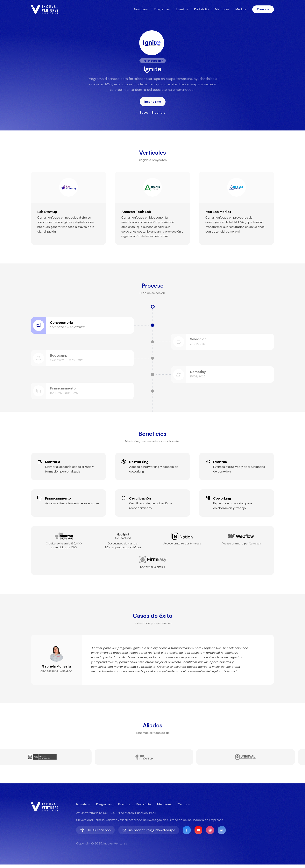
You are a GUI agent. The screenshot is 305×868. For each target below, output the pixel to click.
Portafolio (201, 9)
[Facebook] (187, 834)
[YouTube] (198, 834)
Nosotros (141, 9)
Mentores (222, 9)
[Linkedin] (222, 834)
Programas (162, 9)
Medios (241, 9)
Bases (144, 112)
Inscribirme (153, 102)
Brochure (158, 112)
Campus (263, 9)
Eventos (182, 9)
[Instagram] (210, 834)
